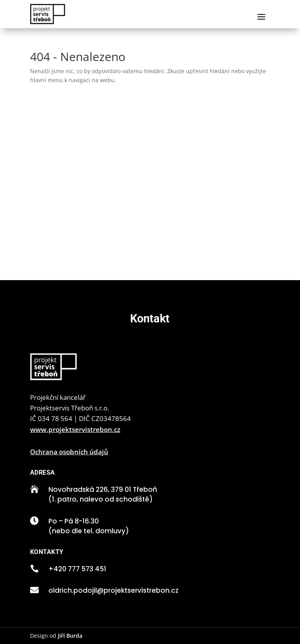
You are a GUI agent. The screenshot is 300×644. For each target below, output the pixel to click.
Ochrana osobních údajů (69, 452)
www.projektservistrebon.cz (75, 429)
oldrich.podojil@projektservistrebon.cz (113, 590)
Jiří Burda (70, 636)
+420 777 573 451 (77, 569)
